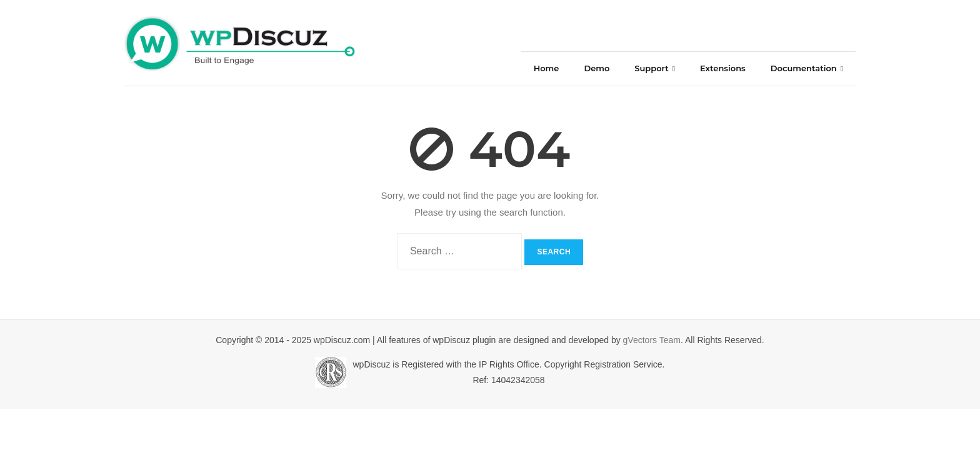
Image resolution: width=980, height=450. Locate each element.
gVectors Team (652, 340)
